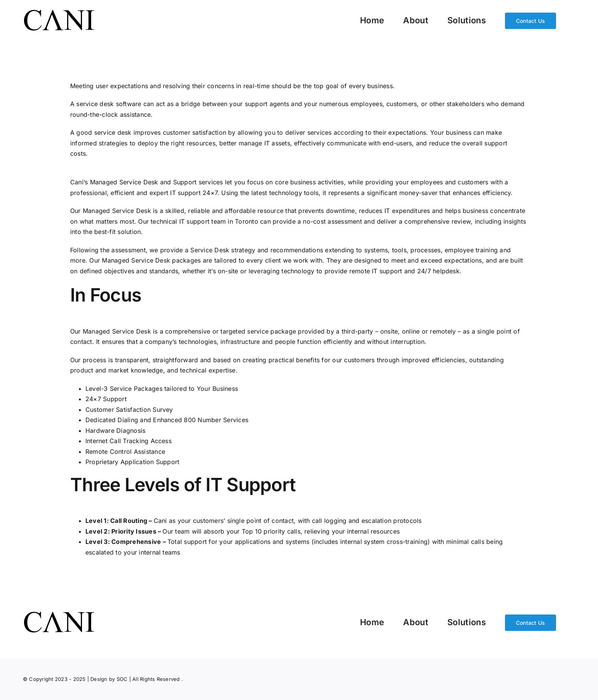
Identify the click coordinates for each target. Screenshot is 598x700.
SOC (122, 679)
